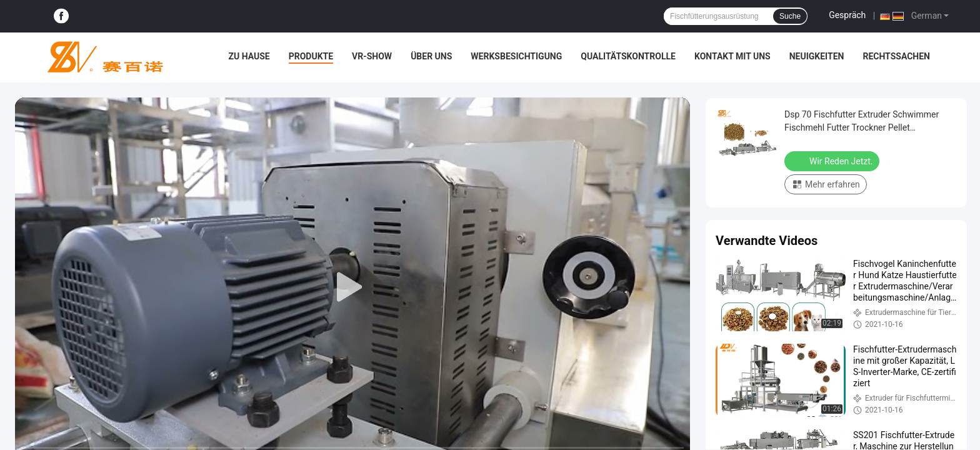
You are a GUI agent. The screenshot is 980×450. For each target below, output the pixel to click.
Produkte (311, 56)
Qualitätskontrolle (628, 56)
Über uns (431, 56)
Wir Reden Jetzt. (833, 161)
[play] (352, 287)
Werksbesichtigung (516, 56)
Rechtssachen (896, 56)
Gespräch (847, 15)
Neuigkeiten (817, 56)
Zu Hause (249, 56)
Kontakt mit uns (732, 56)
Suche (790, 16)
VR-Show (372, 56)
